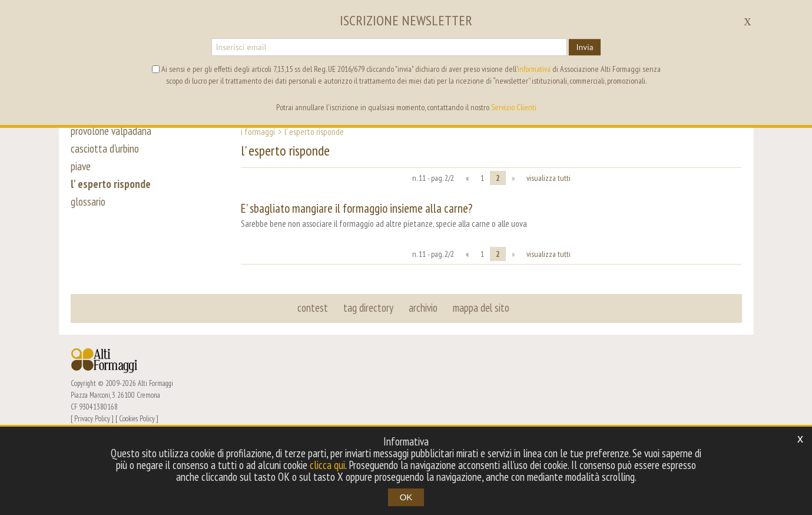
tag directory (368, 308)
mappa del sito (481, 308)
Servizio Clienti (514, 107)
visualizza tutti (548, 178)
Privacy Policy (92, 418)
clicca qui (327, 465)
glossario (88, 202)
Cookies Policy (137, 418)
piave (81, 166)
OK (406, 497)
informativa (534, 69)
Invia (584, 47)
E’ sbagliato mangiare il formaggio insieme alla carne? (357, 208)
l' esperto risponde (111, 184)
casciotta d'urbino (105, 148)
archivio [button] (423, 308)
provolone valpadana (111, 131)
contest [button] (313, 308)
